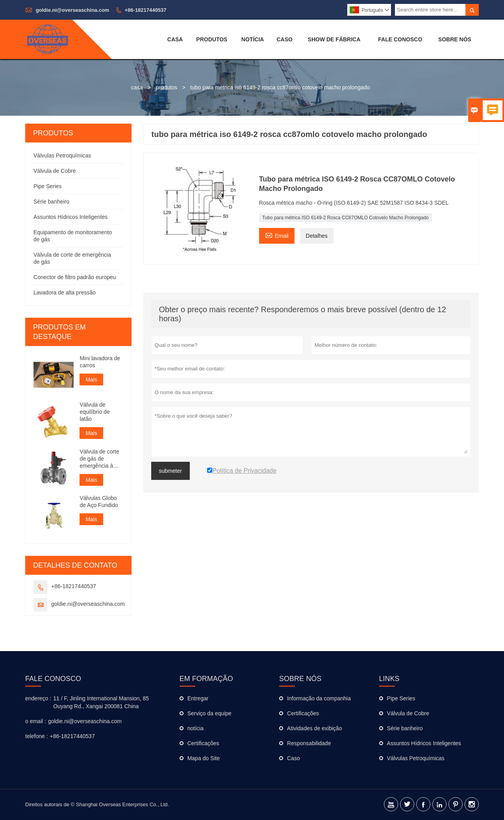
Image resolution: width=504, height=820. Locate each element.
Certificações (203, 743)
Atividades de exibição (314, 728)
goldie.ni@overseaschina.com (73, 10)
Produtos (212, 39)
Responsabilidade (309, 743)
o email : (36, 721)
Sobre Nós (455, 39)
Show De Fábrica (334, 39)
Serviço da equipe (209, 713)
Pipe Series (48, 186)
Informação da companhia (319, 698)
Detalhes (317, 236)
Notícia (253, 39)
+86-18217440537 (146, 10)
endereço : (38, 698)
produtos (167, 87)
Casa (175, 39)
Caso (284, 39)
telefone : (37, 736)
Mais (91, 379)
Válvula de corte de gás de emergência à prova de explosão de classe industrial (99, 459)
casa (137, 87)
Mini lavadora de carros (100, 362)
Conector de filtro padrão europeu (75, 277)
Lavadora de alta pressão (65, 292)
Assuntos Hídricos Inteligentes (70, 217)
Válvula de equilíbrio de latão (94, 412)
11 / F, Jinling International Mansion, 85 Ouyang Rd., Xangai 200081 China (101, 702)
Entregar (198, 698)
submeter (170, 471)
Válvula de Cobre (55, 171)
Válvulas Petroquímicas (62, 155)
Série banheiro (51, 202)
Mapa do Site (204, 758)
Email (277, 235)
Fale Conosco (400, 39)
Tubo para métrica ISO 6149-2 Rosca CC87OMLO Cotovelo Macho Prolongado (346, 218)
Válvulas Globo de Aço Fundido (99, 502)
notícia (195, 728)
